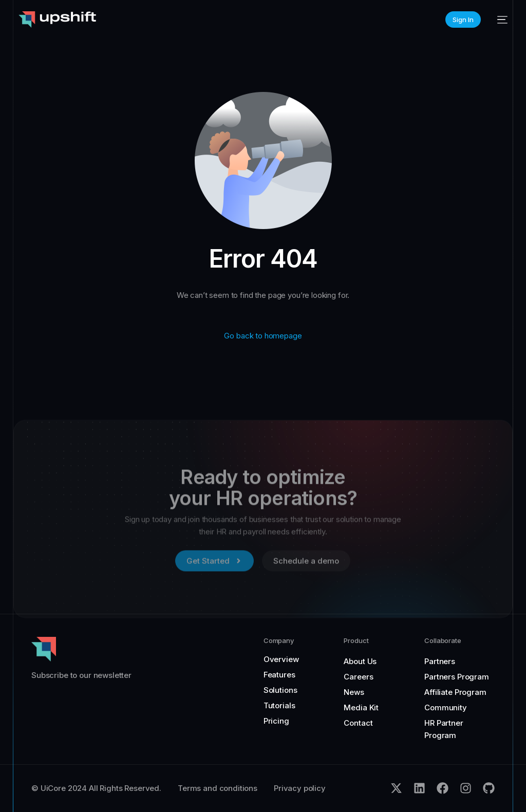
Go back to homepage (263, 336)
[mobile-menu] (499, 20)
